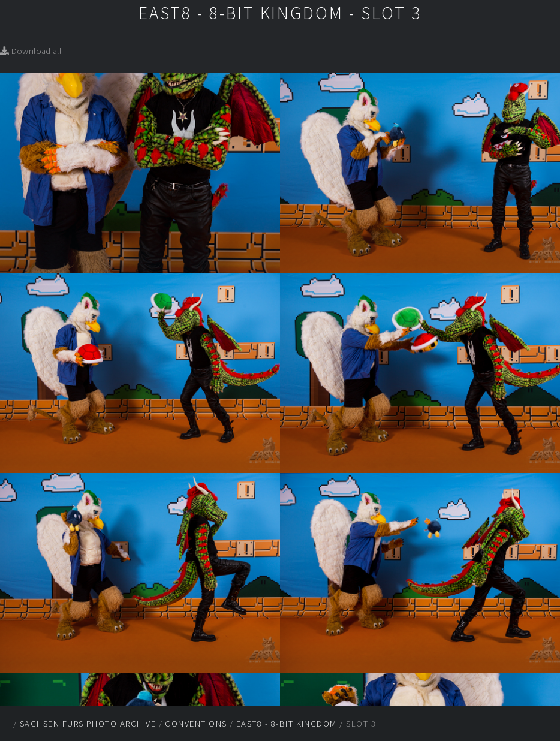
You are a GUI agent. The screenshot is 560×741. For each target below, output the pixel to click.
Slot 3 (361, 724)
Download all (31, 51)
